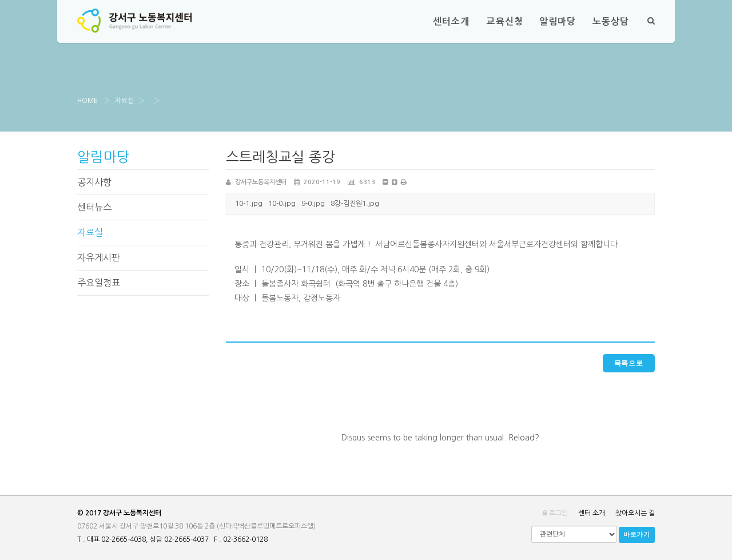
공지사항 (94, 182)
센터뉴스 (94, 207)
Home (87, 101)
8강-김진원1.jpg (355, 204)
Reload (522, 438)
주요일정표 (99, 283)
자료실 (124, 101)
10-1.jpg (249, 204)
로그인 (555, 513)
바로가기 (637, 535)
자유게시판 (99, 257)
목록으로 (629, 363)
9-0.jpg (313, 204)
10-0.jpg (282, 204)
